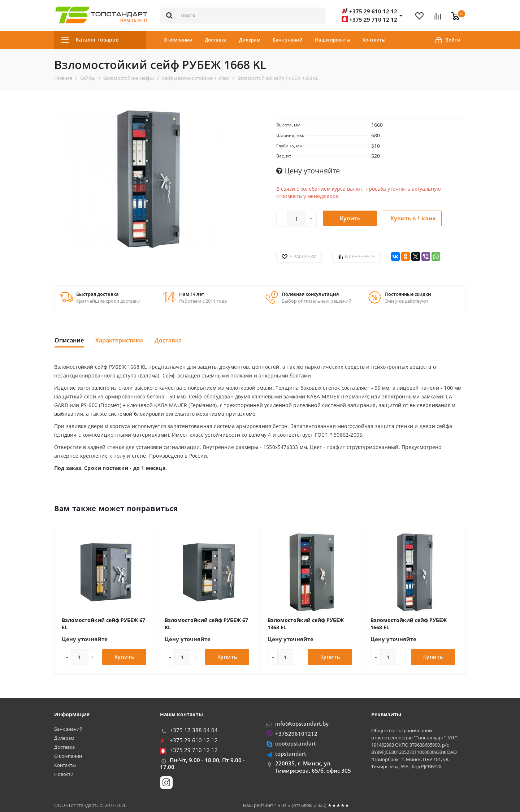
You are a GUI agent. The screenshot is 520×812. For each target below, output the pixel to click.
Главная (63, 78)
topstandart (291, 753)
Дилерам (250, 40)
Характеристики (119, 340)
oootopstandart (296, 743)
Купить (350, 218)
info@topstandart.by (302, 724)
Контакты (374, 40)
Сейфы (88, 78)
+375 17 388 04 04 (194, 730)
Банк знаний (288, 40)
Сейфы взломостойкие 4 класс (196, 78)
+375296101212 (296, 734)
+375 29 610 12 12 (194, 740)
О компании (178, 40)
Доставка (216, 40)
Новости (64, 774)
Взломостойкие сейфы (129, 78)
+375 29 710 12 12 (194, 750)
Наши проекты (333, 40)
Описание (69, 340)
